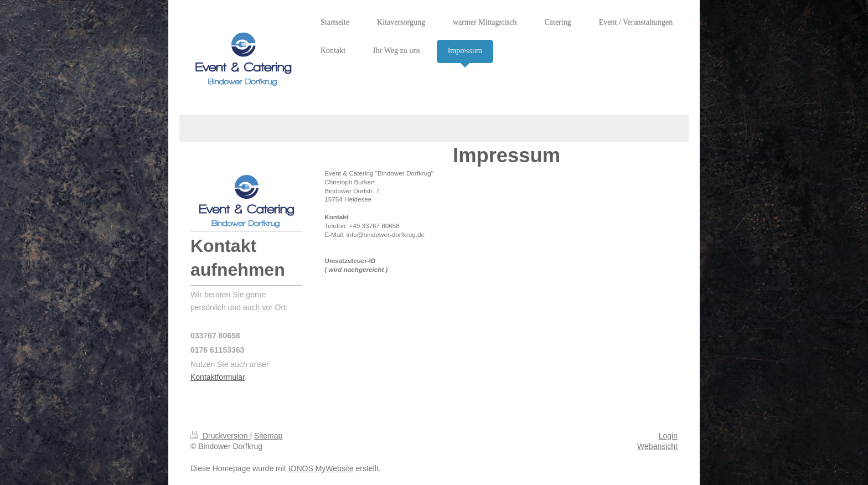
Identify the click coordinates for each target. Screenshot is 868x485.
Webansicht (657, 446)
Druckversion (220, 436)
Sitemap (268, 436)
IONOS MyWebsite (321, 468)
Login (668, 436)
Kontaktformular (218, 377)
